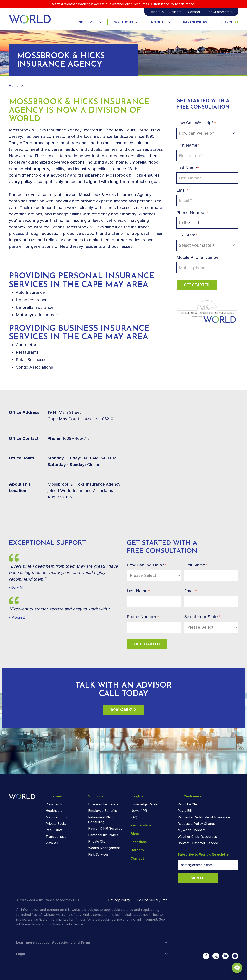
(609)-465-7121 (123, 710)
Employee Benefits (102, 811)
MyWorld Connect (191, 830)
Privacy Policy (119, 900)
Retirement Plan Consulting (100, 820)
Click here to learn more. (173, 4)
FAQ (134, 817)
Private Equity (56, 824)
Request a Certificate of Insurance (204, 817)
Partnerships (195, 22)
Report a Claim (189, 804)
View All (52, 843)
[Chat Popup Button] (232, 962)
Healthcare (54, 811)
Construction (56, 804)
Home (14, 86)
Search (229, 22)
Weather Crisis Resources (197, 837)
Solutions (123, 22)
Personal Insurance (103, 835)
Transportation (57, 837)
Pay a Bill (185, 811)
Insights (158, 22)
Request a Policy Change (197, 824)
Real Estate (54, 830)
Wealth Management (104, 848)
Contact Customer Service (198, 843)
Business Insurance (103, 804)
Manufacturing (57, 817)
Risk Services (98, 854)
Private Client (98, 841)
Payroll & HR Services (105, 828)
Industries (87, 22)
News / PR (139, 811)
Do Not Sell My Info (152, 900)
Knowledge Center (145, 804)
